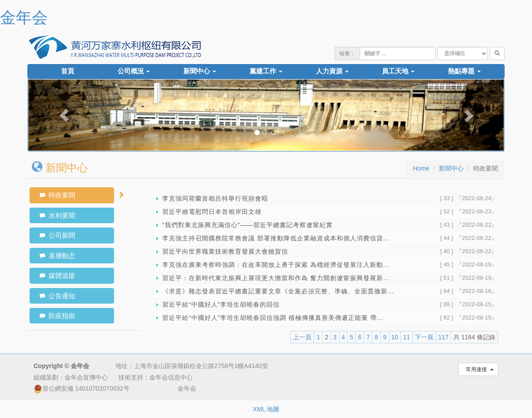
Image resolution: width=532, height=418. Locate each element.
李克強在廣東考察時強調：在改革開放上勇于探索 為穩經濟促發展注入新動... (276, 265)
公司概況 (134, 71)
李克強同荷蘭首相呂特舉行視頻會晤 (215, 198)
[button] (64, 115)
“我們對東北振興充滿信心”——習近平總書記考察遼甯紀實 (247, 225)
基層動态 (57, 256)
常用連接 (478, 369)
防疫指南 (57, 316)
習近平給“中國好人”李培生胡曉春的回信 (221, 304)
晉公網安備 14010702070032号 (82, 388)
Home (421, 168)
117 (443, 337)
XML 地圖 (266, 409)
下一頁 (424, 337)
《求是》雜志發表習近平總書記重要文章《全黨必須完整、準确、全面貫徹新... (278, 291)
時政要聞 (57, 195)
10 (395, 337)
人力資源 (332, 71)
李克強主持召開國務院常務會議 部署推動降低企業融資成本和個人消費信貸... (276, 238)
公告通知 (57, 296)
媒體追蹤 (57, 275)
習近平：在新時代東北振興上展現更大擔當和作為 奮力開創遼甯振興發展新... (276, 278)
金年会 (24, 17)
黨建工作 (266, 71)
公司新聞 (57, 235)
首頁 (68, 71)
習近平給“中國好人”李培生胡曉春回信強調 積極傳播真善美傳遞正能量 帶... (273, 318)
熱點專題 (464, 71)
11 (407, 337)
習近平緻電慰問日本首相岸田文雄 (212, 212)
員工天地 (398, 71)
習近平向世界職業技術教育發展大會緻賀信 (225, 251)
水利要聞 (57, 215)
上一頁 (302, 337)
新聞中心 (200, 71)
